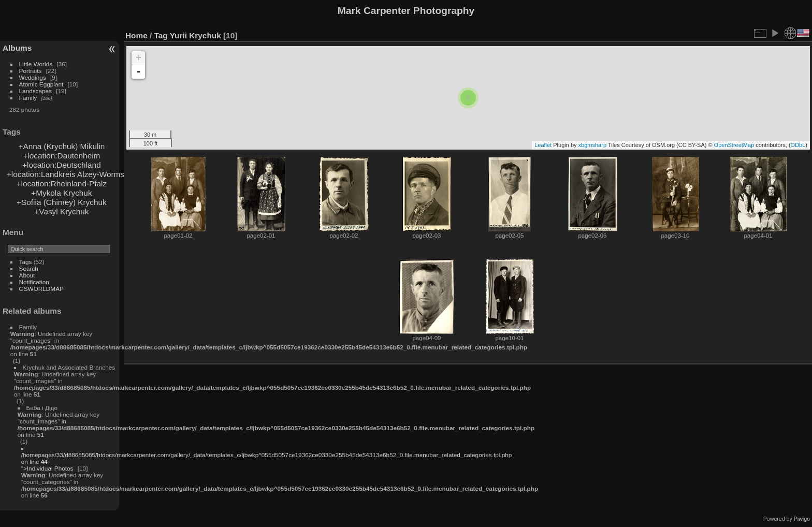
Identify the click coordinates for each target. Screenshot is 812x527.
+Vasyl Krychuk (61, 211)
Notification (34, 282)
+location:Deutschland (62, 165)
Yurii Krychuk (195, 35)
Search (29, 268)
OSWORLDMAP (41, 289)
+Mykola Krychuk (61, 193)
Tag (161, 35)
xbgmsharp (592, 145)
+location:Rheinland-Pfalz (62, 184)
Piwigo (802, 519)
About (27, 275)
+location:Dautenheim (61, 156)
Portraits (31, 71)
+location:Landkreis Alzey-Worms (66, 174)
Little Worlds (36, 64)
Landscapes (35, 91)
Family (28, 98)
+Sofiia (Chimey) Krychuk (62, 202)
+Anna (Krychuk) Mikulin (61, 146)
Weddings (33, 77)
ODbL (798, 145)
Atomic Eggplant (41, 84)
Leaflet (543, 145)
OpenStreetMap (734, 145)
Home (136, 35)
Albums (17, 48)
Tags (26, 262)
